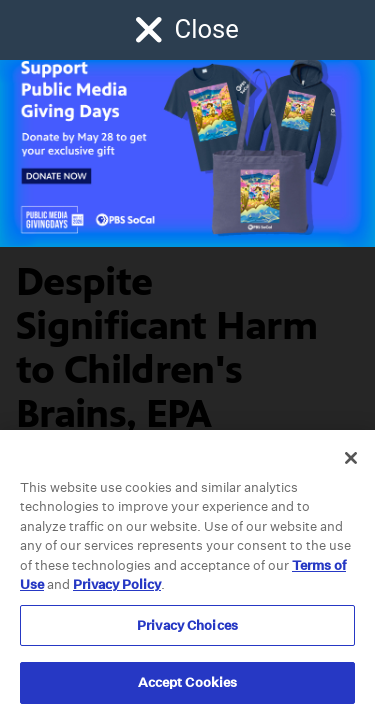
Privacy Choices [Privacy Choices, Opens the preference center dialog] (187, 625)
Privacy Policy (117, 584)
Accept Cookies (188, 682)
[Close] (351, 458)
